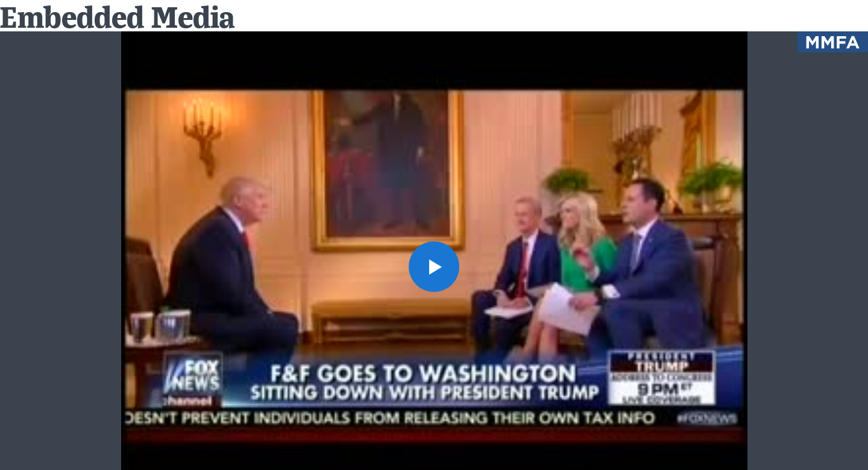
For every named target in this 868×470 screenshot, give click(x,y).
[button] (434, 267)
